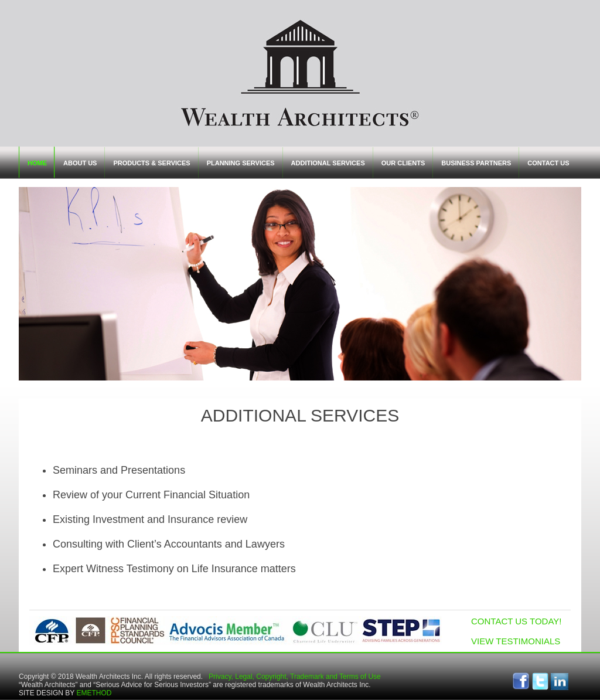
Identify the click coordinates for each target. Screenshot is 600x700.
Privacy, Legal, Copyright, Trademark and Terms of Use (295, 677)
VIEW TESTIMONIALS (516, 641)
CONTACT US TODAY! (516, 621)
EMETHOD (94, 693)
